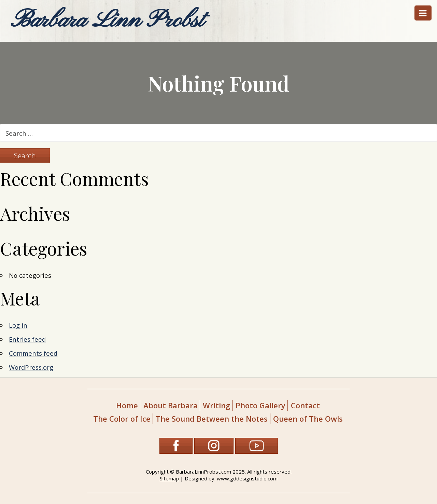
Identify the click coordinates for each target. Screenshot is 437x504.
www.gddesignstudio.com (247, 478)
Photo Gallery (260, 405)
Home (127, 405)
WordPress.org (31, 367)
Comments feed (33, 353)
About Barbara (171, 405)
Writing (216, 405)
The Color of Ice (122, 419)
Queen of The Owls (308, 419)
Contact (305, 405)
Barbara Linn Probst (107, 21)
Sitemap (169, 478)
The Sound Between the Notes (212, 419)
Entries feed (27, 339)
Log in (18, 325)
